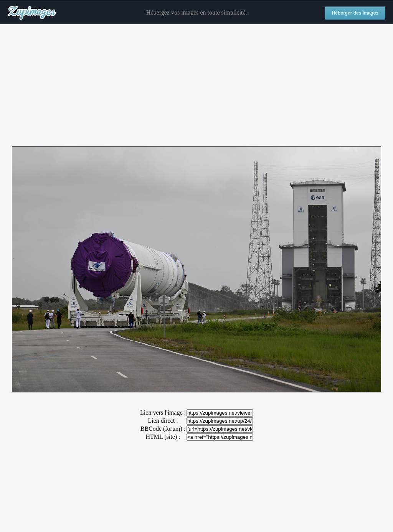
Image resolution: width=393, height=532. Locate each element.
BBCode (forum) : (163, 429)
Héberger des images (355, 13)
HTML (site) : (163, 437)
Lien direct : (163, 421)
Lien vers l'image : (163, 413)
